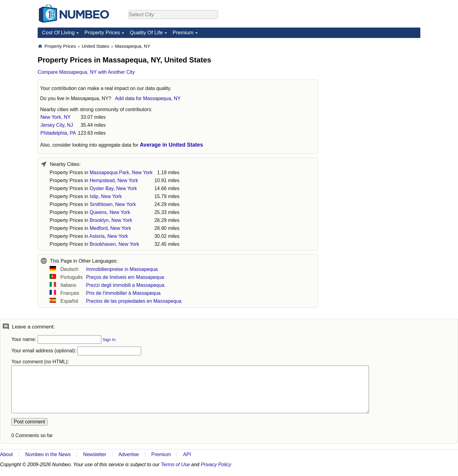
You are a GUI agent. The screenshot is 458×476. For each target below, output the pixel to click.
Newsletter (95, 454)
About (6, 454)
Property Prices (102, 33)
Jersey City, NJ (57, 125)
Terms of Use (176, 465)
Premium (183, 33)
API (187, 454)
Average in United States (172, 145)
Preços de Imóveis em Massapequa (125, 277)
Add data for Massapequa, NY (148, 98)
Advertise (129, 454)
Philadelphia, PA (58, 133)
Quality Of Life (146, 33)
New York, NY (56, 117)
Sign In (109, 340)
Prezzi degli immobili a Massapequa (125, 285)
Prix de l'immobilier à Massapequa (123, 293)
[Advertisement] (374, 81)
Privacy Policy (216, 465)
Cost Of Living (58, 33)
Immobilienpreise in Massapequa (122, 269)
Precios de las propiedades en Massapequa (134, 301)
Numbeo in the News (48, 454)
